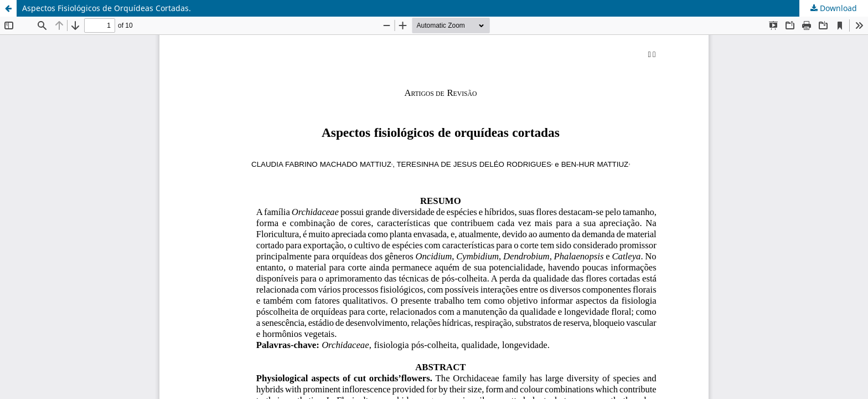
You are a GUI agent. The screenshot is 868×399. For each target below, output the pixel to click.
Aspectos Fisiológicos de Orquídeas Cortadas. (107, 8)
